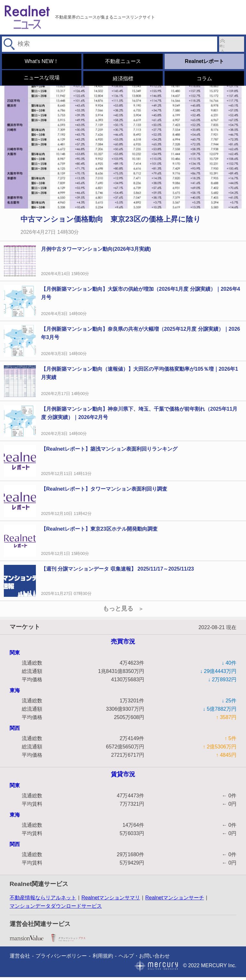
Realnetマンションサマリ (111, 901)
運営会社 (20, 959)
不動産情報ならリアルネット (43, 901)
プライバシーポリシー (61, 959)
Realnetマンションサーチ (174, 901)
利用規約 (103, 959)
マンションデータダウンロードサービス (56, 909)
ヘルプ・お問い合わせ (144, 959)
